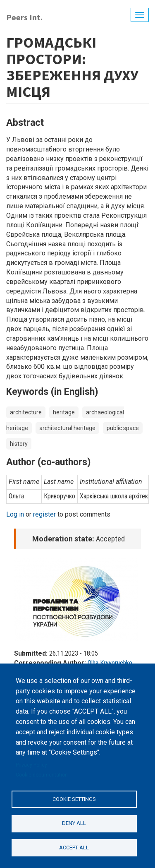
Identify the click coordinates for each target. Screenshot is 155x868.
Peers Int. (24, 17)
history (19, 444)
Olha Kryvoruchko (110, 663)
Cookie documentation (42, 775)
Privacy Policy (31, 765)
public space (123, 428)
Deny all (74, 823)
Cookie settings (74, 799)
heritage (64, 412)
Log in (15, 514)
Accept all (74, 848)
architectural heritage (67, 428)
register (44, 514)
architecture (26, 412)
